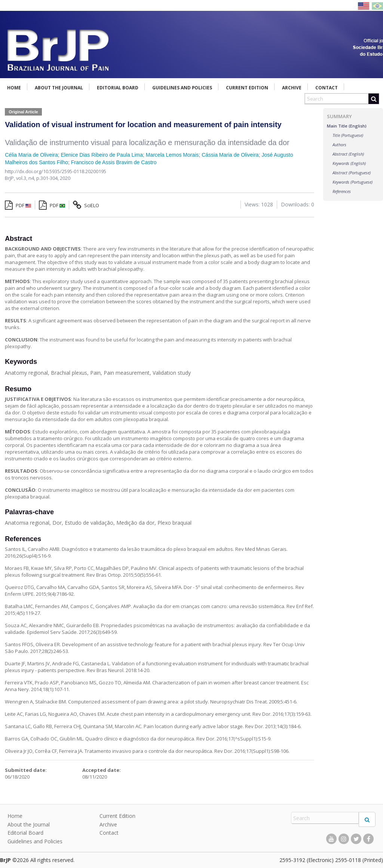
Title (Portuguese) (348, 135)
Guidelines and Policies (182, 88)
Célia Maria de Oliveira (31, 155)
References (342, 191)
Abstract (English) (348, 154)
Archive (292, 88)
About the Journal (59, 88)
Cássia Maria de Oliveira (230, 155)
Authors (339, 145)
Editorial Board (118, 88)
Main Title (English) (347, 126)
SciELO (86, 205)
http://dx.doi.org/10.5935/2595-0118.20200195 (56, 171)
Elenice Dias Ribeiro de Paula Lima (102, 155)
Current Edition (247, 88)
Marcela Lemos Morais (172, 155)
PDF (18, 205)
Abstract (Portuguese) (352, 173)
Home (14, 88)
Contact (327, 88)
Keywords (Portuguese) (353, 182)
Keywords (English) (349, 163)
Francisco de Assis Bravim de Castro (114, 162)
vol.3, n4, (26, 178)
